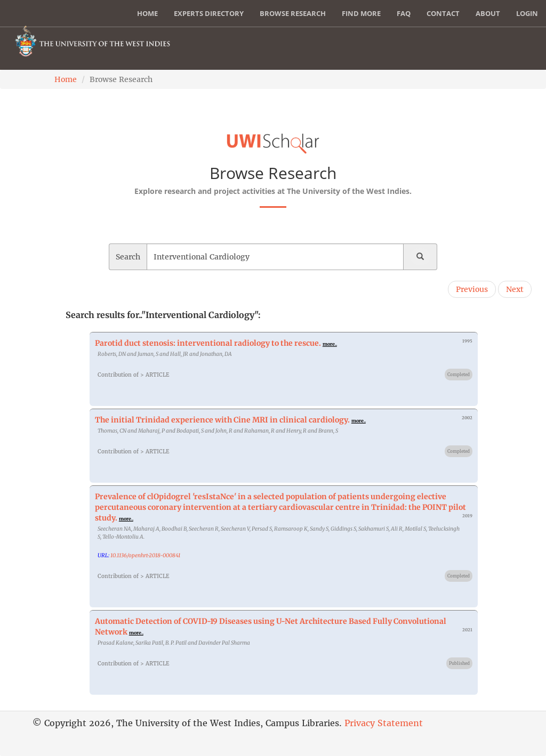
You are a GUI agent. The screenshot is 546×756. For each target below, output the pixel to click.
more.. (330, 344)
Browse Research (293, 13)
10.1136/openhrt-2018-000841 (145, 555)
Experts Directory (209, 13)
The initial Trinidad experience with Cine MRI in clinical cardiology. (222, 420)
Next (515, 289)
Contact (443, 13)
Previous (472, 289)
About (488, 13)
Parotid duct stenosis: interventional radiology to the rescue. (208, 343)
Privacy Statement (384, 723)
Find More (361, 13)
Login (527, 13)
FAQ (404, 13)
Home (147, 13)
